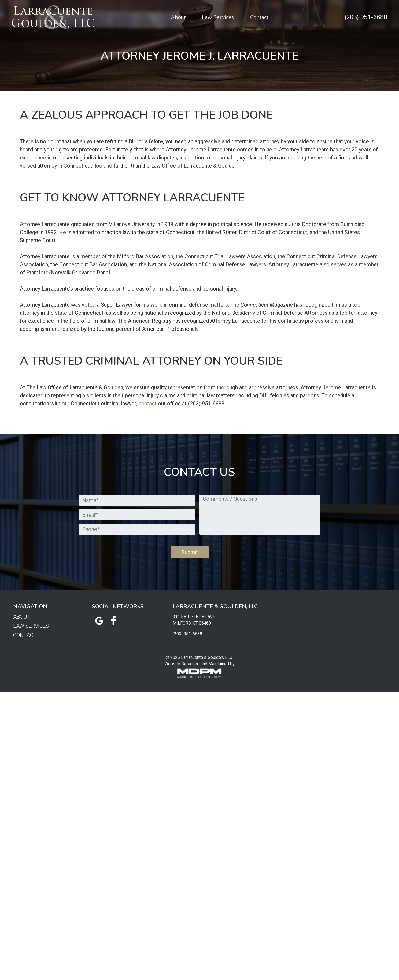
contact (147, 404)
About (178, 17)
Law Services (218, 17)
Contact (259, 17)
